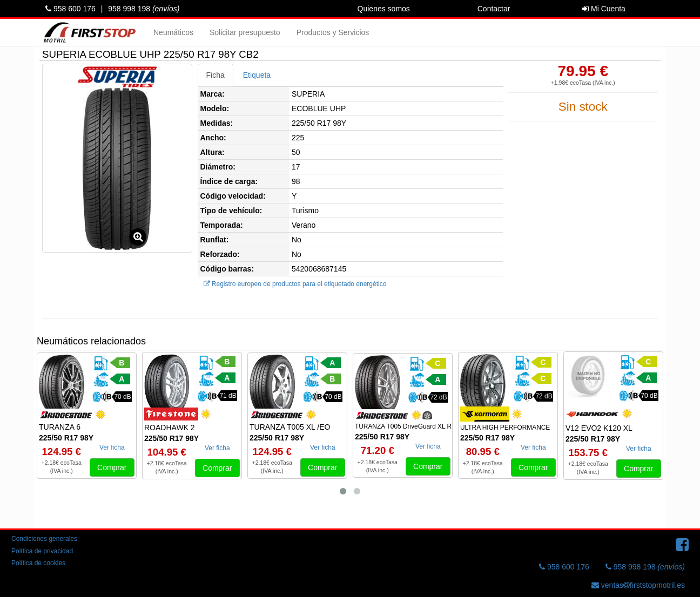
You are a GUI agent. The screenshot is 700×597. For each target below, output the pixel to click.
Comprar (112, 467)
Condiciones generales (44, 539)
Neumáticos (173, 32)
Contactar (494, 9)
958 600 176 (70, 9)
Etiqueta (257, 75)
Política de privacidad (42, 551)
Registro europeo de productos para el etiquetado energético (295, 284)
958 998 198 (144, 9)
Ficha (216, 75)
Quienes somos (384, 9)
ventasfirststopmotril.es (638, 585)
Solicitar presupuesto (245, 32)
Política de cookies (38, 563)
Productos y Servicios (333, 32)
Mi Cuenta (604, 9)
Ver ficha (112, 447)
